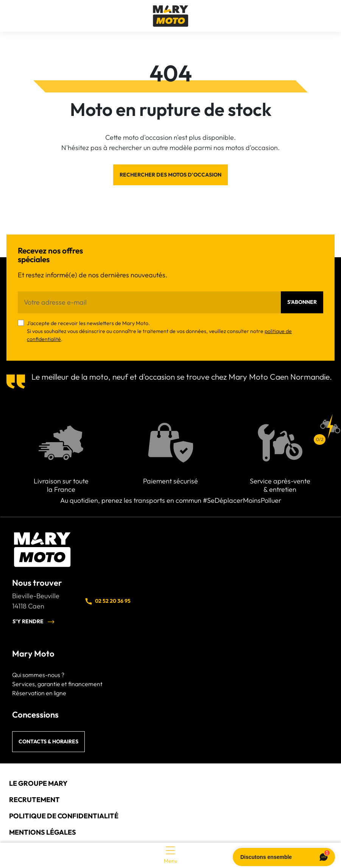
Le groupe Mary (38, 783)
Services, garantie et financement (57, 684)
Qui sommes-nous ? (38, 675)
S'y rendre (34, 622)
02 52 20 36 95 (107, 601)
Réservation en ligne (39, 693)
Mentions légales (43, 832)
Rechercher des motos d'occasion (170, 175)
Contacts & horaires (48, 741)
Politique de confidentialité (64, 816)
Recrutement (34, 800)
